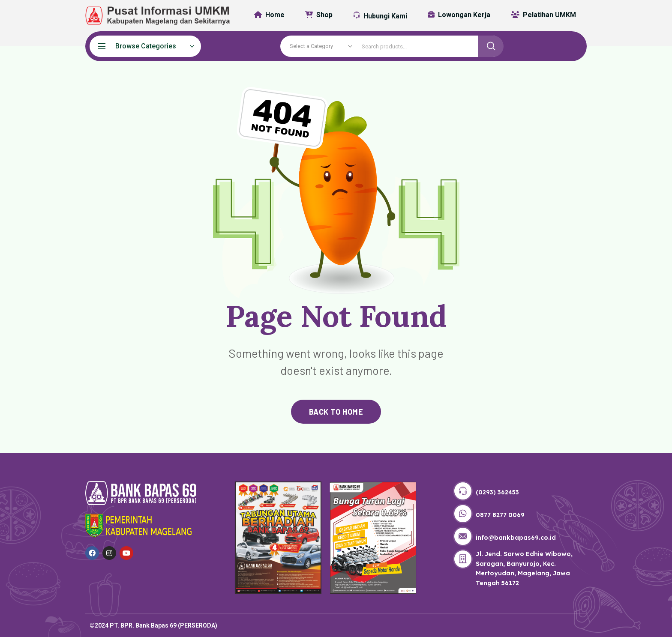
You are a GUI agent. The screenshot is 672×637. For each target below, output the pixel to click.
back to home (336, 412)
